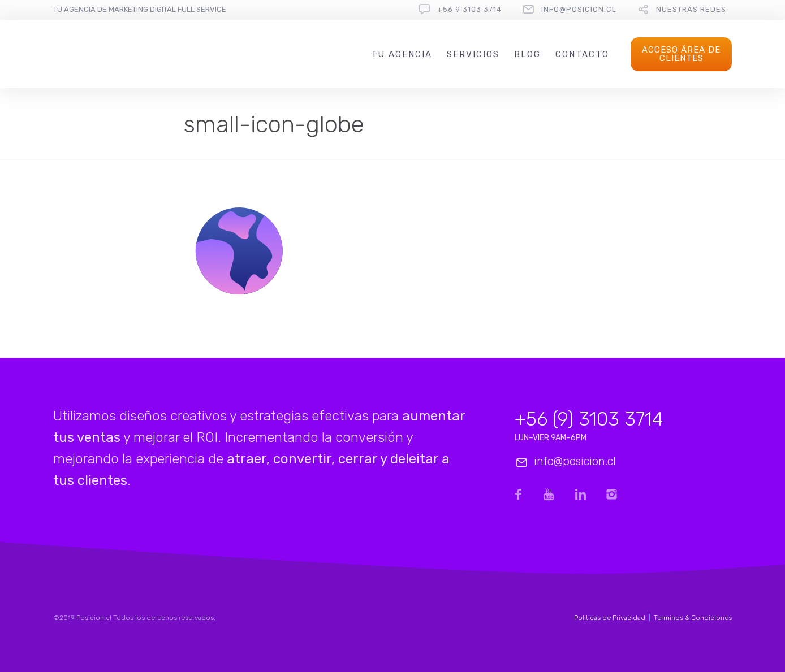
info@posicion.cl (579, 9)
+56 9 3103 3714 (469, 9)
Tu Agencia (402, 54)
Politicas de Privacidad (610, 618)
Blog (527, 54)
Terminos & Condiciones (693, 618)
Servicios (473, 54)
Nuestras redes (691, 9)
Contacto (582, 54)
